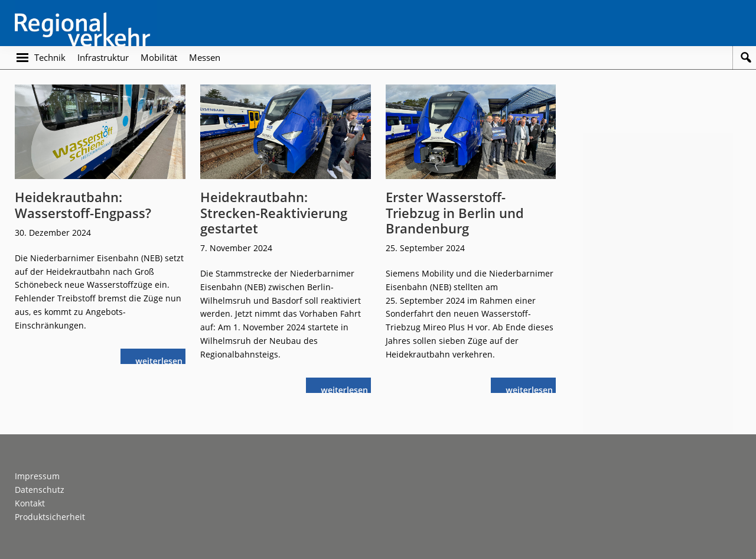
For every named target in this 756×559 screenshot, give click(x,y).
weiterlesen (162, 360)
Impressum (37, 476)
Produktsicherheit (50, 517)
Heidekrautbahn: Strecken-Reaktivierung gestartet (274, 212)
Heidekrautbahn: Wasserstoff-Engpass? (83, 204)
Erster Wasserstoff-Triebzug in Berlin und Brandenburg (455, 212)
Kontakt (30, 503)
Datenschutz (40, 490)
